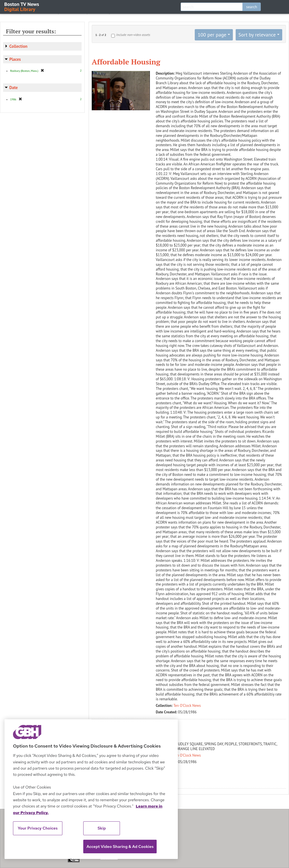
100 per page (212, 35)
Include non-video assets (133, 35)
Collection (18, 46)
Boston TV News (22, 6)
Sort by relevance (257, 35)
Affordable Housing (126, 62)
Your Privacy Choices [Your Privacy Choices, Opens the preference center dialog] (38, 828)
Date (14, 88)
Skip (102, 828)
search (252, 7)
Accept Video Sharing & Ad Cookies (120, 847)
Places (15, 59)
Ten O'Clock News (187, 706)
